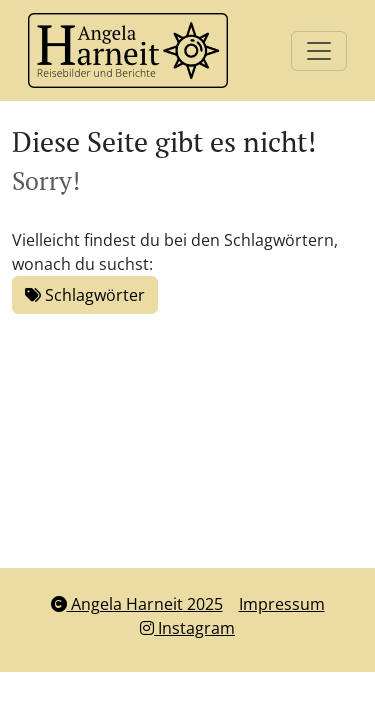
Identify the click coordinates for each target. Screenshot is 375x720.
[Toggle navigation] (319, 51)
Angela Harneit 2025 (137, 604)
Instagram (187, 628)
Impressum (282, 604)
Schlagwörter (85, 295)
